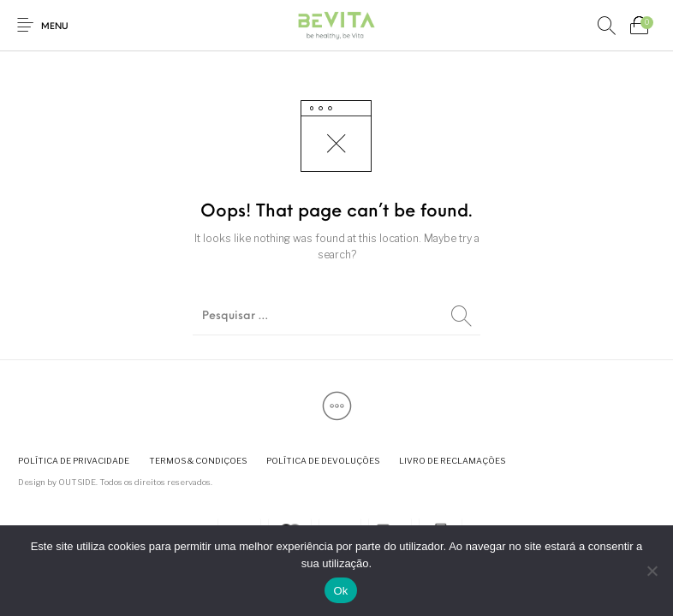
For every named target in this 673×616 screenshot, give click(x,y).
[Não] (652, 571)
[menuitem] (73, 461)
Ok (340, 591)
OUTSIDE (77, 482)
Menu (55, 27)
